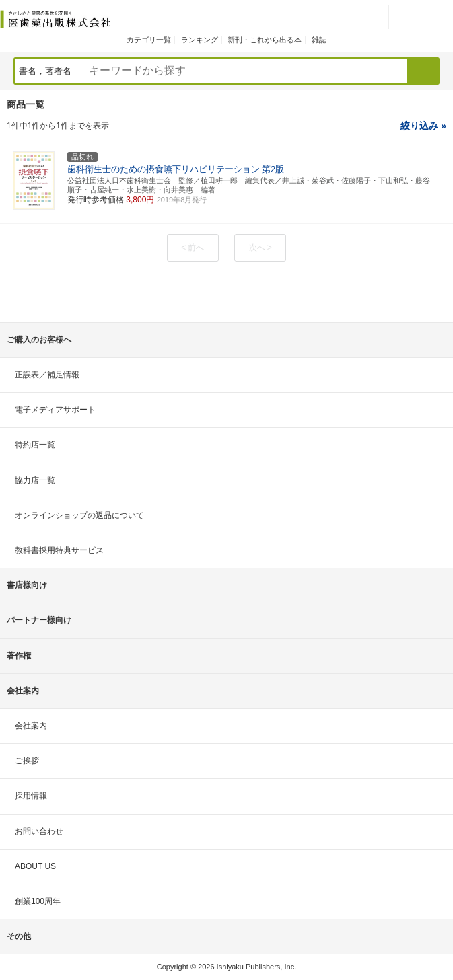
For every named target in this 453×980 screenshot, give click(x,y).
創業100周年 (38, 901)
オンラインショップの (79, 515)
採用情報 (31, 796)
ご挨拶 (27, 761)
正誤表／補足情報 (47, 375)
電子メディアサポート (55, 410)
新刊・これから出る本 (265, 40)
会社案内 (31, 726)
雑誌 (319, 40)
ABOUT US (35, 866)
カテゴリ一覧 (149, 40)
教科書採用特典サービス (59, 550)
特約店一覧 (35, 445)
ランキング (200, 40)
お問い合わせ (39, 831)
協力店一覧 (35, 480)
